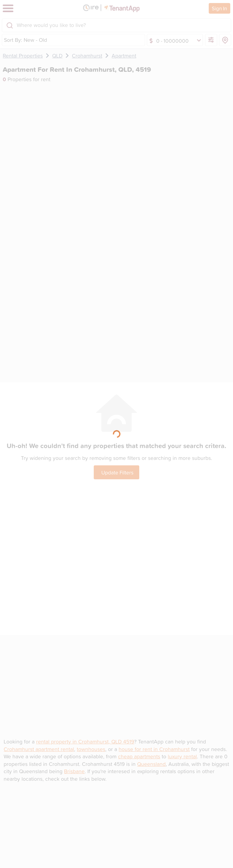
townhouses (91, 749)
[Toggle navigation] (8, 8)
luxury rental (182, 756)
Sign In (219, 8)
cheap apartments (139, 756)
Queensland (151, 764)
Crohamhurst (87, 56)
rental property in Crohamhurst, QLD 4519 (85, 742)
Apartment (124, 56)
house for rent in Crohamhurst (154, 749)
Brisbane (74, 771)
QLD (57, 56)
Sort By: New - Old (25, 40)
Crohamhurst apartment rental (39, 749)
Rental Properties (23, 56)
